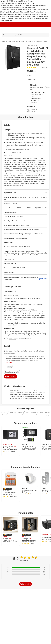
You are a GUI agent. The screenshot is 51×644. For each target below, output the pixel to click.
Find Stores (8, 21)
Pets (35, 12)
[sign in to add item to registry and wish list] (47, 87)
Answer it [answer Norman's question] (9, 366)
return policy (12, 339)
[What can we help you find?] (25, 35)
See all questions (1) (12, 372)
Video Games (22, 10)
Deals (29, 14)
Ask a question (11, 376)
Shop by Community (11, 14)
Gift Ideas (23, 12)
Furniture (8, 5)
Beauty (37, 5)
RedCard (41, 19)
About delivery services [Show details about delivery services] (11, 295)
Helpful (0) (24, 360)
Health (6, 8)
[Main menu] (4, 30)
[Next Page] (48, 414)
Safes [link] (5, 413)
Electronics (13, 10)
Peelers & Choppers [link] (31, 413)
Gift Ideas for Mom (15, 1)
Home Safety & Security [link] (16, 413)
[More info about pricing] (48, 71)
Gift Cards (30, 12)
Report (38, 360)
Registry (35, 19)
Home (10, 3)
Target (3, 41)
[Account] (42, 30)
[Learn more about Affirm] (38, 101)
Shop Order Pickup (8, 19)
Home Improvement (19, 41)
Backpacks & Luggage (22, 8)
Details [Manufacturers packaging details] (15, 325)
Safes (46, 41)
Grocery (14, 5)
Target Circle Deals (38, 16)
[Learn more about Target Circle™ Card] (38, 95)
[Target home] (25, 30)
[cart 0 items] (47, 30)
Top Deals (28, 16)
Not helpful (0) (31, 360)
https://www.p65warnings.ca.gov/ (34, 399)
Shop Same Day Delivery (23, 19)
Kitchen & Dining (18, 3)
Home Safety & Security (35, 41)
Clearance (35, 14)
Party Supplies (15, 12)
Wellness (11, 8)
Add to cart (32, 80)
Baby (33, 5)
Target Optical (23, 14)
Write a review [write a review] (25, 584)
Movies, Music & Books (34, 10)
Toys (8, 10)
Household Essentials (24, 5)
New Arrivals (4, 1)
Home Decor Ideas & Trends (15, 16)
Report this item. (43, 279)
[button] (7, 489)
